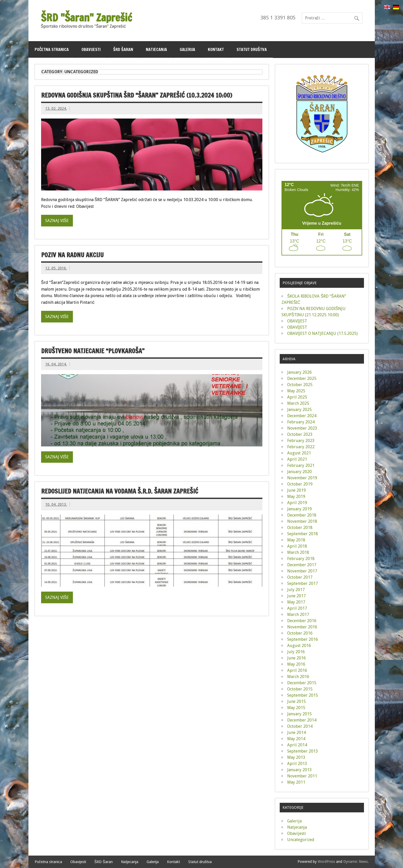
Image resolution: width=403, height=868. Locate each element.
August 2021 (299, 453)
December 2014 (302, 720)
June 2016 (296, 658)
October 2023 (300, 434)
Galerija (187, 49)
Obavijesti (91, 49)
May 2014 (296, 739)
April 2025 (297, 397)
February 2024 (301, 422)
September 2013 (303, 751)
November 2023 (302, 428)
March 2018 (298, 552)
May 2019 (296, 496)
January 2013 (299, 770)
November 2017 (302, 571)
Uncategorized (301, 840)
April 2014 (297, 745)
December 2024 (302, 416)
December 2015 (302, 683)
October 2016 (300, 633)
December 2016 (302, 621)
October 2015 (300, 689)
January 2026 (299, 372)
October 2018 (300, 528)
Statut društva (252, 49)
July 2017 (296, 590)
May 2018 (296, 540)
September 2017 (303, 583)
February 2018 (301, 559)
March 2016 (298, 677)
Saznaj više (57, 221)
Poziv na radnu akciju (72, 255)
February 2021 (301, 465)
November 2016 (302, 627)
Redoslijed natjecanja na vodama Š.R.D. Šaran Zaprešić (120, 491)
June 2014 (296, 733)
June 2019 (296, 490)
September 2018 (303, 534)
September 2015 (303, 695)
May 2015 (296, 708)
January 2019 (299, 509)
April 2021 (297, 459)
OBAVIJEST (297, 321)
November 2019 (302, 478)
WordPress (326, 862)
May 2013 (296, 757)
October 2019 (300, 484)
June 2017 (296, 596)
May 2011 (296, 782)
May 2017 (296, 602)
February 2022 (301, 447)
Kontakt (216, 49)
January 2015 (299, 714)
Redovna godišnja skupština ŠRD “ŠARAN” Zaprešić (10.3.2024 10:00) (137, 95)
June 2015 (296, 701)
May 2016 (296, 664)
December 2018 (302, 515)
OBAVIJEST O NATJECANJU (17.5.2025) (322, 333)
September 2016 (303, 639)
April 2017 (297, 608)
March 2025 (298, 403)
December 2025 (302, 378)
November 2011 (302, 776)
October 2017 (300, 577)
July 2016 (296, 652)
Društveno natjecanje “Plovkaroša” (93, 351)
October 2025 (300, 385)
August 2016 (299, 646)
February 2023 (301, 441)
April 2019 (297, 503)
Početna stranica (52, 49)
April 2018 (297, 546)
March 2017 (298, 615)
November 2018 (302, 521)
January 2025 (299, 410)
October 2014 (300, 726)
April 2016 (297, 670)
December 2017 (302, 565)
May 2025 (296, 391)
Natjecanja (156, 49)
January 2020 (299, 472)
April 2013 (297, 764)
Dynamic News (355, 862)
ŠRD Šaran (123, 49)
